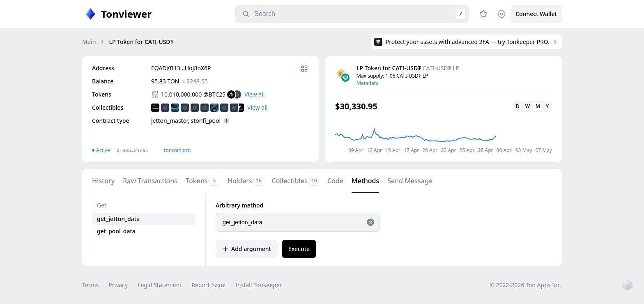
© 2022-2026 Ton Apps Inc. (526, 285)
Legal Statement (160, 285)
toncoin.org (177, 150)
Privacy (118, 285)
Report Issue (208, 285)
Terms (90, 285)
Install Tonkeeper (259, 285)
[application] (444, 134)
